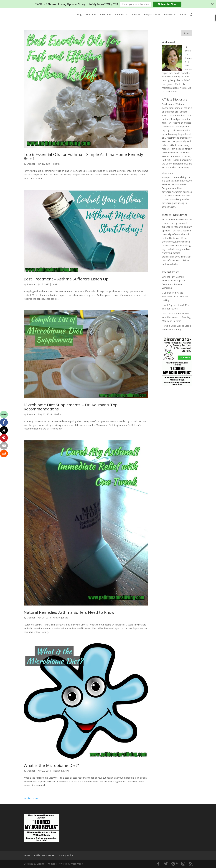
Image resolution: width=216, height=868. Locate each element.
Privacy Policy (66, 855)
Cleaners (120, 15)
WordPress (77, 864)
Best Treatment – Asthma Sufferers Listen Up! (67, 279)
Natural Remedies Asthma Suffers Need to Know (69, 612)
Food (134, 15)
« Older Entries (31, 798)
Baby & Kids (151, 15)
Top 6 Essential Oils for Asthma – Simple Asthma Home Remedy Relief (83, 156)
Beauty (104, 15)
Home (183, 15)
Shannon (31, 164)
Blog (79, 15)
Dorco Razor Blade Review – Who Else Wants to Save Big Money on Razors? (176, 317)
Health (89, 15)
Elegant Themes (46, 864)
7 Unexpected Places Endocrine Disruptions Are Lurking (175, 296)
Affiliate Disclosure (44, 855)
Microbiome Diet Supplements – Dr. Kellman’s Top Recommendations (71, 407)
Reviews (168, 15)
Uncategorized (61, 618)
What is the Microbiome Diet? (51, 765)
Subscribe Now (167, 4)
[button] (108, 4)
